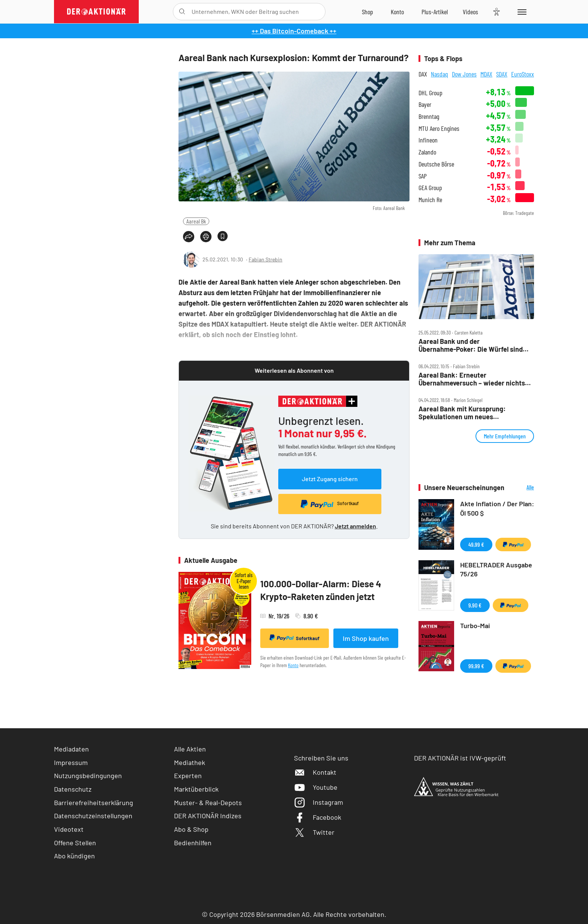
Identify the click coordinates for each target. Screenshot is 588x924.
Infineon (428, 140)
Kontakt (315, 772)
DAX (423, 74)
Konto (293, 665)
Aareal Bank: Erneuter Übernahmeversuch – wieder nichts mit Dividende (472, 379)
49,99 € (476, 544)
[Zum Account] (397, 12)
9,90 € (475, 605)
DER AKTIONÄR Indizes (208, 816)
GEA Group (430, 188)
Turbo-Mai (475, 625)
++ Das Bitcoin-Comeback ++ (294, 31)
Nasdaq (439, 74)
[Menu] (521, 12)
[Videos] (470, 12)
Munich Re (430, 200)
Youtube (316, 787)
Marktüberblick (196, 789)
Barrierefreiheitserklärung (94, 802)
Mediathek (190, 762)
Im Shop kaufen (366, 638)
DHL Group (430, 93)
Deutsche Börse (436, 164)
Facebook (318, 817)
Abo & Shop (191, 829)
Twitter (314, 832)
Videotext (69, 829)
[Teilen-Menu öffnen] (189, 237)
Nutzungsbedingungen (88, 775)
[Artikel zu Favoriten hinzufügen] (223, 236)
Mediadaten (71, 749)
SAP (423, 176)
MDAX (486, 74)
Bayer (425, 104)
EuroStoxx (523, 74)
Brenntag (429, 116)
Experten (188, 775)
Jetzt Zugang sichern (330, 479)
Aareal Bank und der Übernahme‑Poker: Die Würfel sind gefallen (471, 345)
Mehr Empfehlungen (505, 436)
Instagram (319, 802)
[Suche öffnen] (182, 12)
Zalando (427, 152)
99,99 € (476, 666)
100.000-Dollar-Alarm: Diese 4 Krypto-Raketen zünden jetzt (321, 590)
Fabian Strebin (265, 259)
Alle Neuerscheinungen (521, 488)
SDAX (502, 74)
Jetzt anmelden (355, 526)
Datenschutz (73, 789)
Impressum (71, 762)
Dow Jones (464, 74)
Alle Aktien (190, 749)
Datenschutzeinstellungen (93, 816)
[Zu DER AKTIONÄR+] (435, 12)
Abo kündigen (74, 856)
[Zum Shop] (367, 12)
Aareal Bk (196, 221)
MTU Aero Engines (439, 128)
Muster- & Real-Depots (208, 802)
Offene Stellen (75, 843)
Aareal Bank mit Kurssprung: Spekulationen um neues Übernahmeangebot (462, 413)
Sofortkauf (295, 638)
